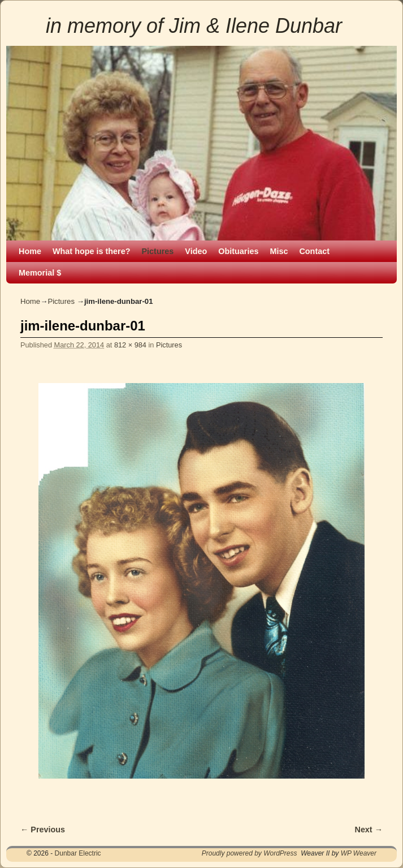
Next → (369, 830)
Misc (279, 251)
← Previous (43, 830)
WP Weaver (359, 853)
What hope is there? (92, 251)
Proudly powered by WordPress (250, 853)
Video (196, 251)
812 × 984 (130, 345)
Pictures (158, 251)
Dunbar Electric (78, 853)
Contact (314, 251)
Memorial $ (40, 273)
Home (30, 251)
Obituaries (238, 251)
